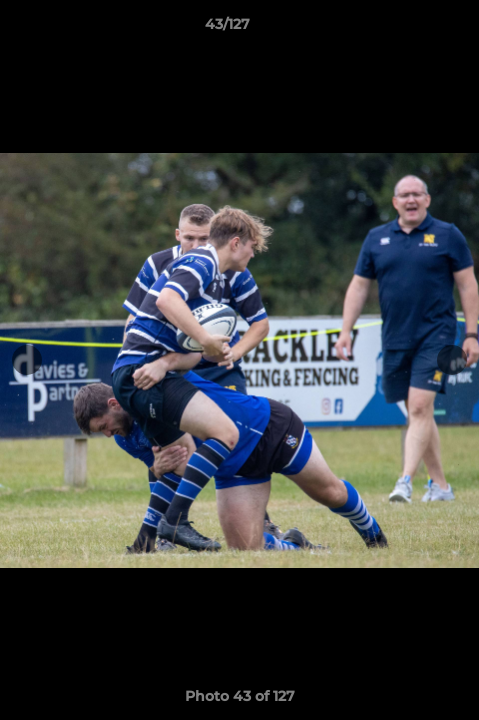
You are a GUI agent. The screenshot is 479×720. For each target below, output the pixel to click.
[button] (407, 29)
